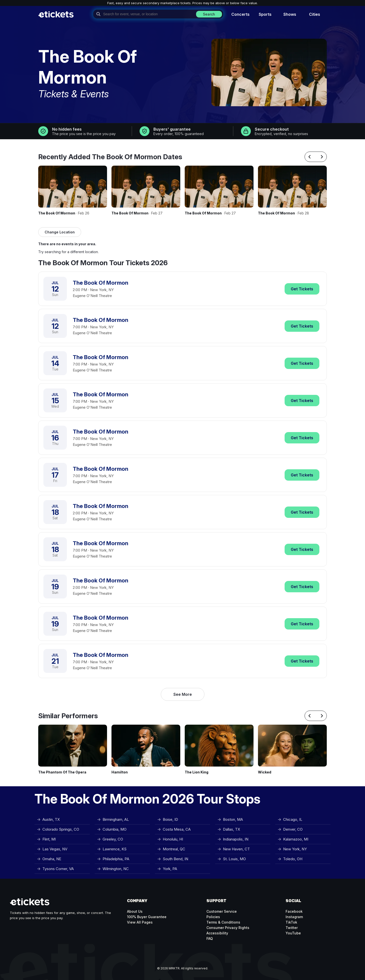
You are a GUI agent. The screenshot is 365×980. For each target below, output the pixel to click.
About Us (135, 911)
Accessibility (217, 933)
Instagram (294, 917)
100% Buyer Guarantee (147, 917)
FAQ (210, 938)
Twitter (292, 928)
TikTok (291, 922)
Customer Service (222, 911)
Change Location (60, 232)
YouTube (293, 933)
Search (209, 14)
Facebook (294, 911)
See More (183, 694)
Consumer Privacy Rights (228, 928)
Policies (213, 917)
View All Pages (140, 922)
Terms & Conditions (223, 922)
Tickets (302, 289)
